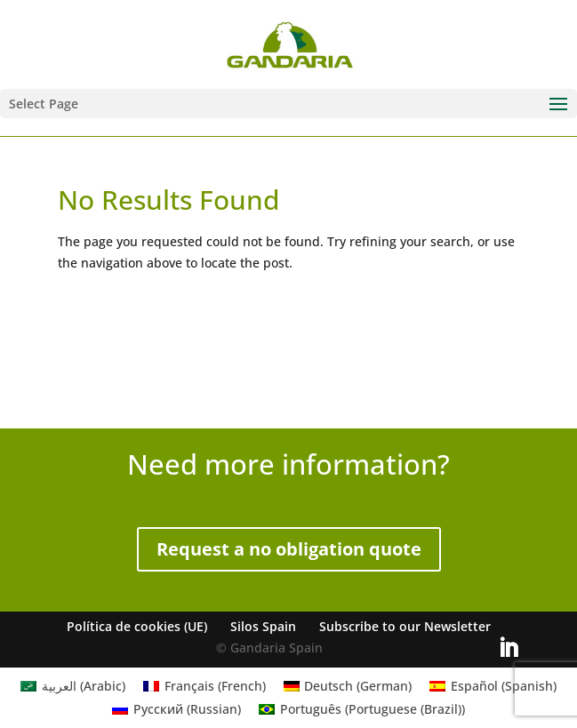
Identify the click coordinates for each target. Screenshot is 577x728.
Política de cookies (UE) (137, 626)
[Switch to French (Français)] (204, 686)
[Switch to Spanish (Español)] (493, 686)
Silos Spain (263, 626)
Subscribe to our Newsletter (405, 626)
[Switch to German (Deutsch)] (348, 686)
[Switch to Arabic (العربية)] (73, 686)
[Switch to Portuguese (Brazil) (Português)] (362, 709)
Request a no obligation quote (289, 549)
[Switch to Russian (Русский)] (176, 709)
